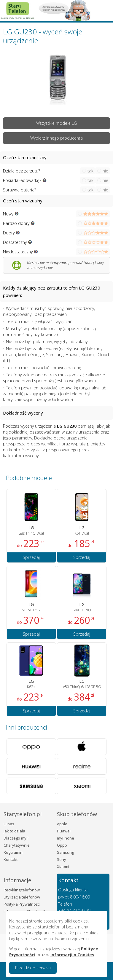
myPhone (66, 838)
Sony (62, 859)
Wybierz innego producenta (56, 138)
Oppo (62, 845)
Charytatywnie (17, 845)
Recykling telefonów (22, 890)
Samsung (65, 852)
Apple (62, 824)
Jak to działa (14, 831)
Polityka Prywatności (22, 904)
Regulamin (13, 852)
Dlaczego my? (16, 838)
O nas (9, 824)
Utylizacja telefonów (22, 897)
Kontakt (11, 859)
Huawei (64, 831)
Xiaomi (63, 867)
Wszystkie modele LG (56, 123)
